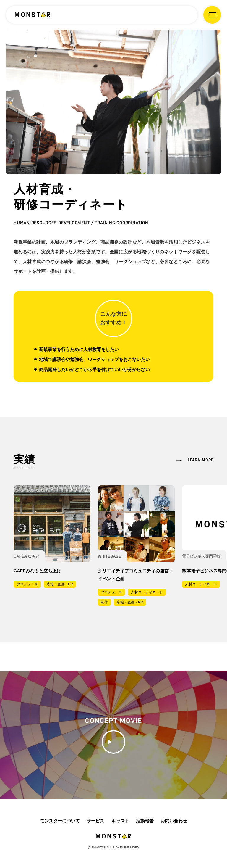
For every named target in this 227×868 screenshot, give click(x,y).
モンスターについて (60, 821)
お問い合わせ (174, 821)
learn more (201, 460)
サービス (95, 821)
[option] (113, 102)
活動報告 (145, 821)
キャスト (120, 821)
